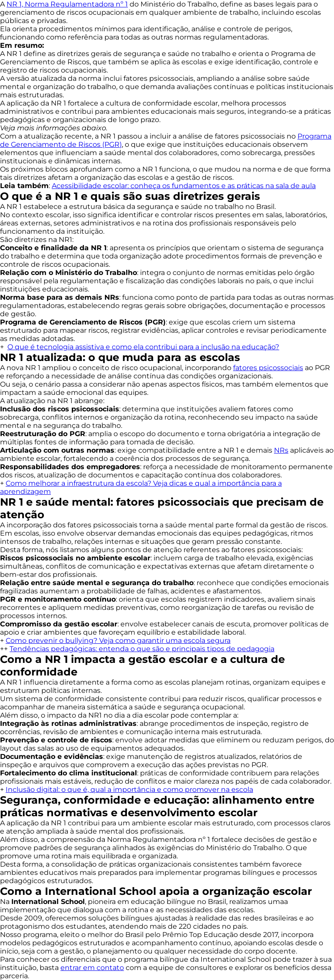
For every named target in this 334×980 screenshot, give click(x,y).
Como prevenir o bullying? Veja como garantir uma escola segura (118, 641)
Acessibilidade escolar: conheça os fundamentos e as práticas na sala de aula (184, 186)
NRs (281, 450)
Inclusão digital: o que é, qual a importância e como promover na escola (129, 790)
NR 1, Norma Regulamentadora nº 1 (67, 4)
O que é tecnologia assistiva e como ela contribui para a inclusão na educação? (143, 347)
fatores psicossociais (268, 368)
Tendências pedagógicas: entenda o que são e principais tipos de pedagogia (142, 649)
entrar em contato (92, 968)
